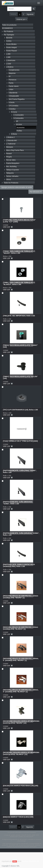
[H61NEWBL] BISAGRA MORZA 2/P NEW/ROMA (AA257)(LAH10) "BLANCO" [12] (21, 753)
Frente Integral (11, 47)
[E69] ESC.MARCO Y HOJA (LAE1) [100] (18, 817)
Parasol (9, 154)
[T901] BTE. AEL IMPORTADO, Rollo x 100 (19, 316)
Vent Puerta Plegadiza (17, 99)
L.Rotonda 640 (11, 141)
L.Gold (9, 64)
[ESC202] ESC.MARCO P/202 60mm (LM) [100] (21, 786)
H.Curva (14, 112)
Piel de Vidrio (11, 160)
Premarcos (12, 80)
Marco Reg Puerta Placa (15, 150)
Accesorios (21, 128)
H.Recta (14, 134)
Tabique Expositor (13, 170)
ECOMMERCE (8, 28)
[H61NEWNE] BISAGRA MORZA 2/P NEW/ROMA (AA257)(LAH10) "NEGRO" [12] (21, 722)
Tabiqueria (10, 173)
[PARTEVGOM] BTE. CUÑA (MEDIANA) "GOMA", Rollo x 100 (18, 503)
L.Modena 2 (10, 137)
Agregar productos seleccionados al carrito (17, 187)
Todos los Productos (11, 183)
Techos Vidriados (12, 176)
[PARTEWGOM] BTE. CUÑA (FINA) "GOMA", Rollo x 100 (20, 471)
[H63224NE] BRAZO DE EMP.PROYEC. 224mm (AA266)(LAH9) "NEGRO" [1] (21, 597)
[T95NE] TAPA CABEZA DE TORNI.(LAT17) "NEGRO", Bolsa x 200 (19, 252)
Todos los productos (9, 25)
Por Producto (8, 31)
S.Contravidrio (19, 118)
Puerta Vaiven (14, 86)
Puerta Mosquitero (13, 163)
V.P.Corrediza (13, 106)
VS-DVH (19, 124)
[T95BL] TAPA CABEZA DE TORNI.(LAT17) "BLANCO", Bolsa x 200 (19, 283)
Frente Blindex (11, 44)
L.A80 (8, 57)
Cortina (9, 41)
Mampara (10, 147)
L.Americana (11, 60)
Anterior (13, 14)
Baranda (9, 38)
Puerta (11, 83)
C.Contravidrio (19, 115)
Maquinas (12, 73)
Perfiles (19, 131)
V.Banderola (13, 93)
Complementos (14, 70)
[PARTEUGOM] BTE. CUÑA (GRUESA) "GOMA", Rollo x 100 (21, 534)
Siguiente (30, 14)
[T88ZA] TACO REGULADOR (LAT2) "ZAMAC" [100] (20, 346)
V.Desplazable (14, 96)
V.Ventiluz (12, 109)
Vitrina (8, 179)
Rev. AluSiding (11, 166)
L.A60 (8, 54)
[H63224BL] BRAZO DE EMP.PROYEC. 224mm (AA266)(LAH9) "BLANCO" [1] (21, 628)
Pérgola (9, 157)
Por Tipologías (9, 35)
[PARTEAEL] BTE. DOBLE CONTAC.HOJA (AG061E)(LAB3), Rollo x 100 (19, 565)
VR (17, 121)
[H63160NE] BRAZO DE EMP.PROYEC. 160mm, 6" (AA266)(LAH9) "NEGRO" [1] (21, 659)
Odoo (15, 861)
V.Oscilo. (12, 102)
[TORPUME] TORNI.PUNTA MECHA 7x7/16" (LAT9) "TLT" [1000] (19, 221)
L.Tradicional (11, 144)
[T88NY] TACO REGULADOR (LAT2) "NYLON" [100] (20, 377)
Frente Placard (11, 51)
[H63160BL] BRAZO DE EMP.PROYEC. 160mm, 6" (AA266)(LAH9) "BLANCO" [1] (21, 691)
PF (10, 76)
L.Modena (10, 67)
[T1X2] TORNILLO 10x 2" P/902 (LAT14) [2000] (20, 441)
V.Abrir (11, 89)
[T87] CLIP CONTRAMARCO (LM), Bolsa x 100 (20, 410)
